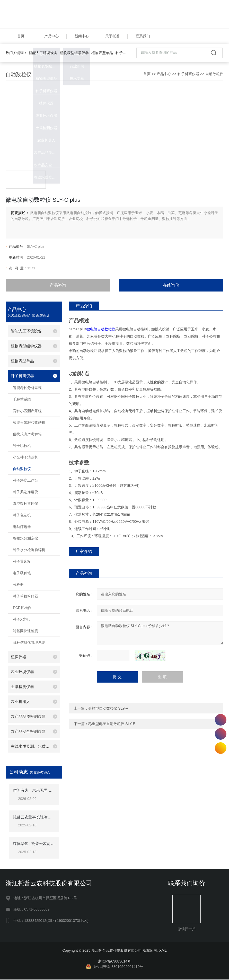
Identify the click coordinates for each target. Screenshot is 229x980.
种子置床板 (22, 562)
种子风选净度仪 (25, 493)
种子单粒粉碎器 (25, 597)
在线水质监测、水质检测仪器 (30, 747)
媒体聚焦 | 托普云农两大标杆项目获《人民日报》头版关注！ (34, 844)
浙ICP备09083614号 (114, 962)
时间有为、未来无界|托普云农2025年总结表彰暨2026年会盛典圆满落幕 (34, 791)
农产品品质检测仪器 (28, 717)
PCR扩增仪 (22, 608)
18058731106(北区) (221, 734)
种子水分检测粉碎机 (29, 551)
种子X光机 (21, 620)
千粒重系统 (22, 400)
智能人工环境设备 (43, 53)
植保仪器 (19, 657)
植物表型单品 (102, 53)
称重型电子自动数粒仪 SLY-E (112, 724)
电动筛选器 (22, 527)
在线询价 (171, 286)
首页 (21, 37)
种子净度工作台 (25, 481)
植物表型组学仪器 (74, 53)
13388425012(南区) (221, 720)
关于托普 (112, 37)
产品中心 (51, 37)
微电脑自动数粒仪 (101, 330)
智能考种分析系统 (27, 389)
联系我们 (143, 37)
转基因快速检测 (25, 632)
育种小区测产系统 (27, 412)
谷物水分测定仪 (25, 539)
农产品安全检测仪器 (28, 732)
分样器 (18, 585)
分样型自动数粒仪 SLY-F (108, 709)
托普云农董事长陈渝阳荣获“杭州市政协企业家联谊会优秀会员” (34, 818)
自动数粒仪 (214, 74)
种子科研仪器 (126, 53)
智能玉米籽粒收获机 (29, 423)
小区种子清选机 (25, 458)
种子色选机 (22, 516)
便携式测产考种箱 (27, 435)
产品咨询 (58, 286)
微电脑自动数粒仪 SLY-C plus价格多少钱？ (160, 633)
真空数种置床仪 (25, 504)
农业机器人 (20, 702)
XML (163, 951)
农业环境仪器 (22, 672)
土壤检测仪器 (22, 687)
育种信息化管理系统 (29, 643)
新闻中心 (82, 37)
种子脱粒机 (22, 446)
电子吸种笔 (22, 574)
